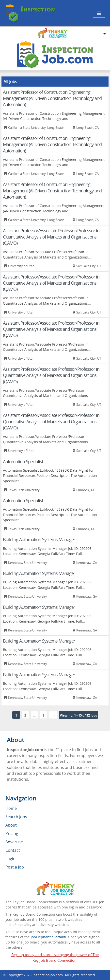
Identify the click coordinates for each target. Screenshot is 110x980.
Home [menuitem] (11, 808)
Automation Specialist (23, 462)
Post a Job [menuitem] (15, 867)
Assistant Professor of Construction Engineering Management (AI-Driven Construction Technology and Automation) (52, 98)
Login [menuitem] (10, 859)
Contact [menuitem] (13, 850)
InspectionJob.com (48, 975)
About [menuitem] (11, 825)
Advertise (14, 842)
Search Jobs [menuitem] (16, 817)
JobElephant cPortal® (48, 937)
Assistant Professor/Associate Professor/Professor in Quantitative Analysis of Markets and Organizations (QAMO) (51, 237)
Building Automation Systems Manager (39, 539)
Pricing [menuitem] (12, 833)
